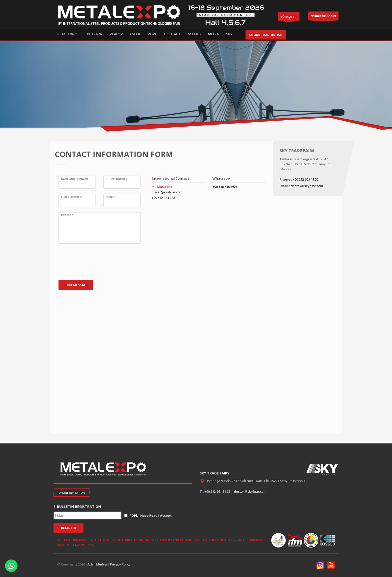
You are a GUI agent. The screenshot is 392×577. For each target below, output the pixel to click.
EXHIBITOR (94, 34)
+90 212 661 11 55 (306, 179)
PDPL (152, 34)
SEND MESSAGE (76, 285)
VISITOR (116, 34)
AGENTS (194, 34)
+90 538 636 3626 (225, 187)
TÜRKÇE (289, 18)
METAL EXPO (67, 34)
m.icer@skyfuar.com (167, 192)
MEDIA (213, 34)
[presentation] (96, 264)
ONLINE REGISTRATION (266, 35)
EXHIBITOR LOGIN (323, 17)
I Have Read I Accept (151, 515)
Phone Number (116, 179)
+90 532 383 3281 (164, 198)
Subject (111, 197)
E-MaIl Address (72, 197)
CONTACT (172, 34)
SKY (229, 34)
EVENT (135, 34)
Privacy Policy (120, 564)
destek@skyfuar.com (307, 186)
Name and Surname (75, 179)
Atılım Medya (97, 564)
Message (67, 215)
